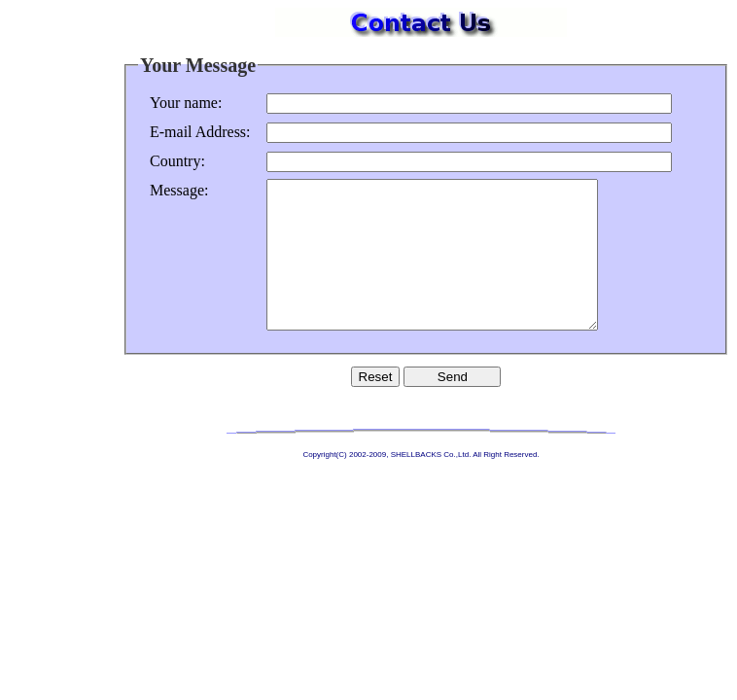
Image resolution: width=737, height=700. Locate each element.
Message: (179, 190)
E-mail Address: (200, 132)
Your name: (186, 103)
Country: (177, 161)
